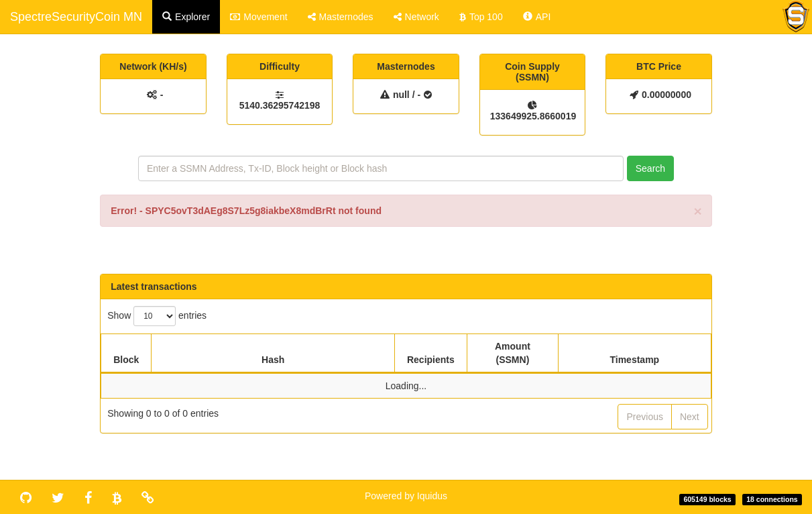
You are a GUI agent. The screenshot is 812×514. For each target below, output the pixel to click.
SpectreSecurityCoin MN (76, 17)
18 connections (772, 499)
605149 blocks (707, 499)
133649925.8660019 (533, 116)
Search (650, 168)
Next (690, 417)
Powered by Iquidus (406, 496)
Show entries (157, 316)
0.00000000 (666, 95)
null (401, 95)
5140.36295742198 (280, 105)
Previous (644, 417)
